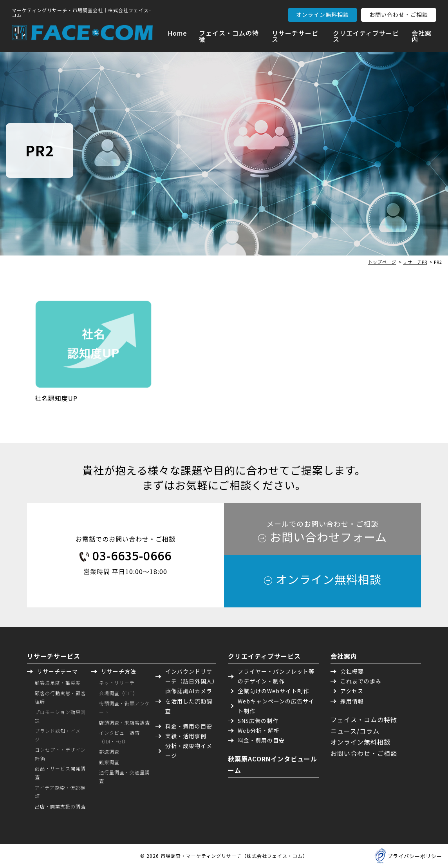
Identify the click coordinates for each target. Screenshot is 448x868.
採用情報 (352, 701)
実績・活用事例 (186, 736)
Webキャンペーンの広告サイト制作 (276, 706)
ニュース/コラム (355, 731)
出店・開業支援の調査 (60, 806)
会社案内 (422, 36)
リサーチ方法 (119, 671)
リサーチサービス (295, 36)
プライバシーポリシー (415, 856)
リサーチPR (415, 262)
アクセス (352, 691)
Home (177, 33)
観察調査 (109, 762)
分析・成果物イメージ (189, 751)
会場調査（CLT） (118, 693)
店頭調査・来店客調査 (125, 722)
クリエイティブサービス (366, 36)
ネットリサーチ (117, 682)
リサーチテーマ (57, 671)
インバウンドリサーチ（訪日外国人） (191, 676)
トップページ (382, 262)
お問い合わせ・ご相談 (399, 14)
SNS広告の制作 (258, 721)
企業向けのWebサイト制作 (273, 691)
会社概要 (352, 671)
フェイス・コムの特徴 (229, 36)
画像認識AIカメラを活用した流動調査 (189, 701)
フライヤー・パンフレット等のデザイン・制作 (276, 676)
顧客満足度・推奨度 (58, 682)
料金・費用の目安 (189, 726)
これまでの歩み (361, 681)
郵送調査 (109, 751)
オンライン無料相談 (322, 14)
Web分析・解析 (259, 730)
